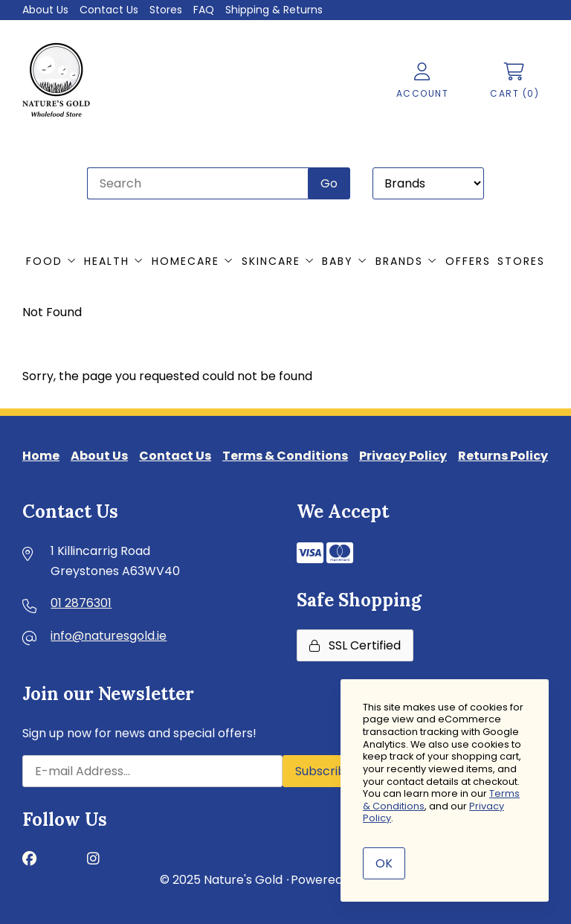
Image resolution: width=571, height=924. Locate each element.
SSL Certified (355, 645)
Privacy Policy (403, 456)
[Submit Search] (329, 183)
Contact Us (109, 10)
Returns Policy (503, 456)
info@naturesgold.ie (109, 636)
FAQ (204, 10)
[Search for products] (199, 183)
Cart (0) (514, 81)
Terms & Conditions (285, 456)
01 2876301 (81, 603)
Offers (468, 261)
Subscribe (324, 771)
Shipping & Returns (274, 10)
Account (423, 81)
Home (41, 456)
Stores (166, 10)
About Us (45, 10)
